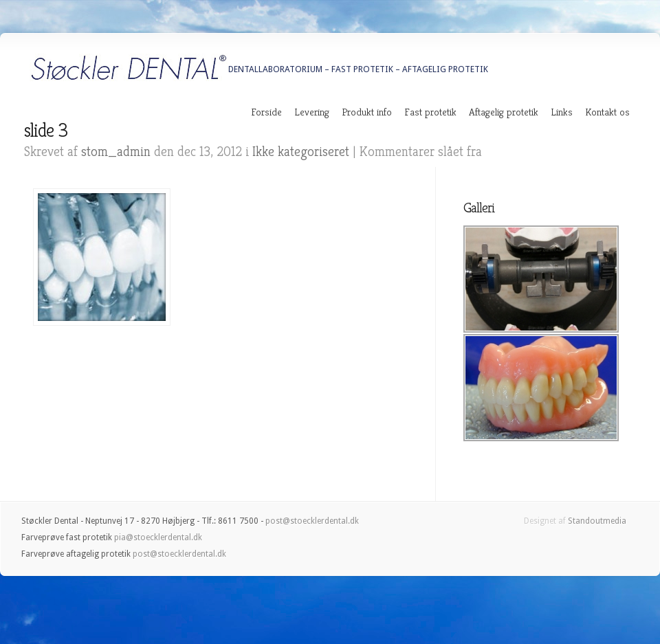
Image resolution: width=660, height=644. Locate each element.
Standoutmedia (597, 521)
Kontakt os (607, 112)
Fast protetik (430, 112)
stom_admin (116, 152)
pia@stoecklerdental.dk (158, 537)
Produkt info (367, 112)
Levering (312, 112)
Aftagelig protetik (504, 112)
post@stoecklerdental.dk (312, 521)
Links (562, 112)
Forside (266, 112)
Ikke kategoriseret (301, 152)
